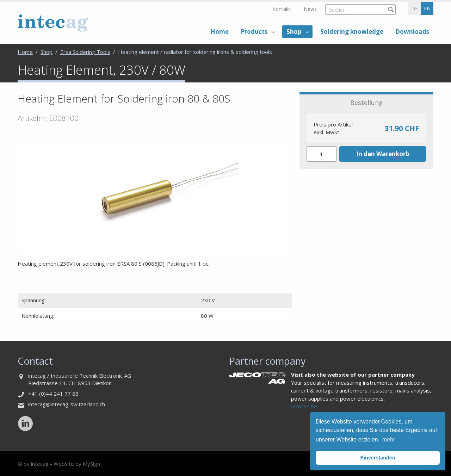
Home (220, 32)
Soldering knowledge (352, 32)
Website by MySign (77, 464)
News (310, 9)
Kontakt (281, 9)
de (415, 8)
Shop (294, 32)
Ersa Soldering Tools (85, 52)
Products (254, 32)
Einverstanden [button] (378, 458)
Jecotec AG (304, 406)
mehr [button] (389, 440)
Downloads (412, 32)
